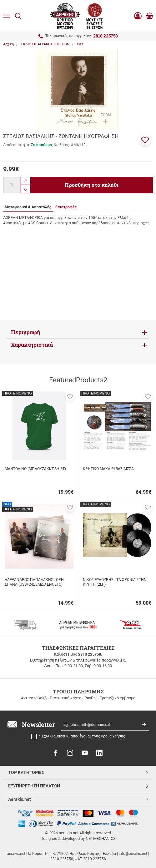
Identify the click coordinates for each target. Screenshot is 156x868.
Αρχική (8, 44)
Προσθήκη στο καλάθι (92, 185)
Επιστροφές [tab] (66, 207)
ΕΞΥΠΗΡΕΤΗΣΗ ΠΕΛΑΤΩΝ (34, 786)
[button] (145, 139)
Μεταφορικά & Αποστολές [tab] (28, 207)
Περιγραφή (26, 332)
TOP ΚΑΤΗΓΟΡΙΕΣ (26, 772)
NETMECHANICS (101, 838)
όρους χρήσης (113, 736)
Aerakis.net (20, 799)
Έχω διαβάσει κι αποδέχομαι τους (83, 736)
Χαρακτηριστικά (32, 345)
